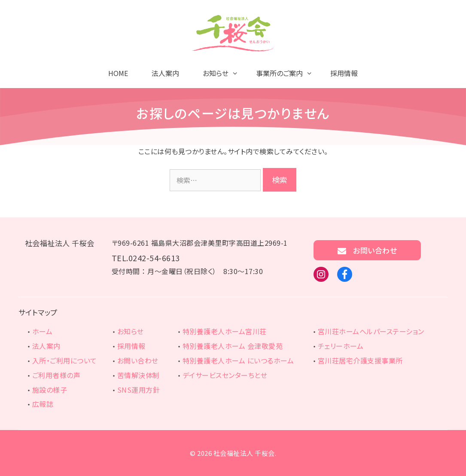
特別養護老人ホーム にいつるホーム (238, 360)
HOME (118, 73)
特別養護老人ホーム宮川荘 (225, 331)
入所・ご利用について (65, 360)
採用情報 (344, 73)
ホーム (43, 331)
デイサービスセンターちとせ (225, 375)
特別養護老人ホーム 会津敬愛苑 (233, 346)
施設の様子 (50, 390)
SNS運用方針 (139, 390)
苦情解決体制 (139, 375)
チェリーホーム (341, 346)
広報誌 (43, 404)
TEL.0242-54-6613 (146, 258)
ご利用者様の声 (56, 375)
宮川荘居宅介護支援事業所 (360, 360)
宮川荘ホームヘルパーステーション (371, 331)
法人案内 (165, 73)
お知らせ (131, 331)
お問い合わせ (367, 250)
